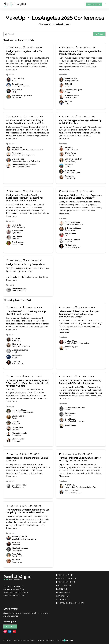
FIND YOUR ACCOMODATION (70, 603)
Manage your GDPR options (46, 640)
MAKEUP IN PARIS (65, 575)
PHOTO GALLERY (64, 585)
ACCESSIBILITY (64, 599)
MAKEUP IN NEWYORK (67, 578)
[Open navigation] (105, 4)
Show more (12, 70)
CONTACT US (63, 596)
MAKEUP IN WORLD (66, 582)
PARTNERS (61, 589)
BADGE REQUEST (94, 4)
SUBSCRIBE (10, 626)
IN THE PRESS (63, 592)
